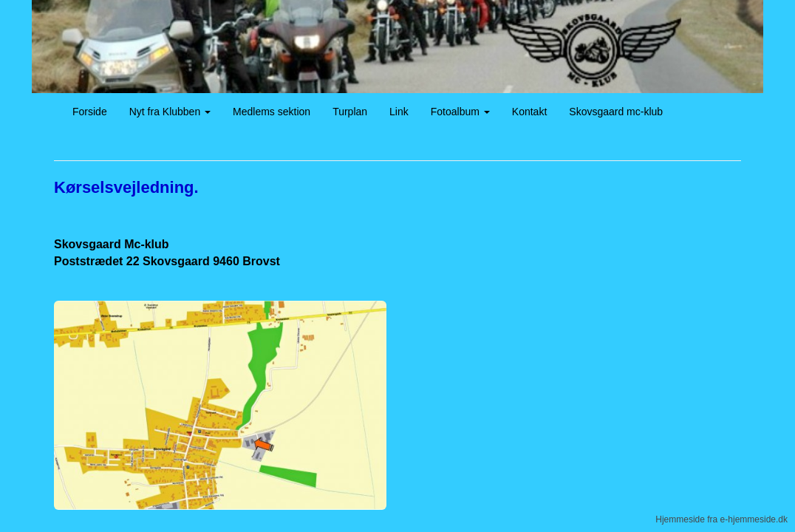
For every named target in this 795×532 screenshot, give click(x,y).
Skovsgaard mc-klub (616, 112)
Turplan (350, 112)
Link (399, 112)
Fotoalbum (460, 112)
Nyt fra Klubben (170, 112)
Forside (90, 112)
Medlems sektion (272, 112)
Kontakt (529, 112)
